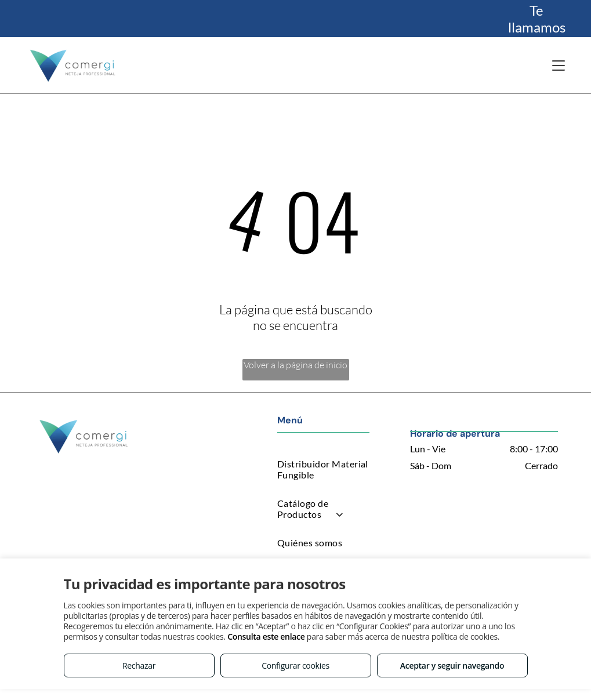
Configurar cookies (295, 665)
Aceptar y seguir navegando (452, 665)
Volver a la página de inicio (295, 365)
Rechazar (139, 665)
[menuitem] (323, 469)
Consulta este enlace (266, 636)
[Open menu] (559, 66)
